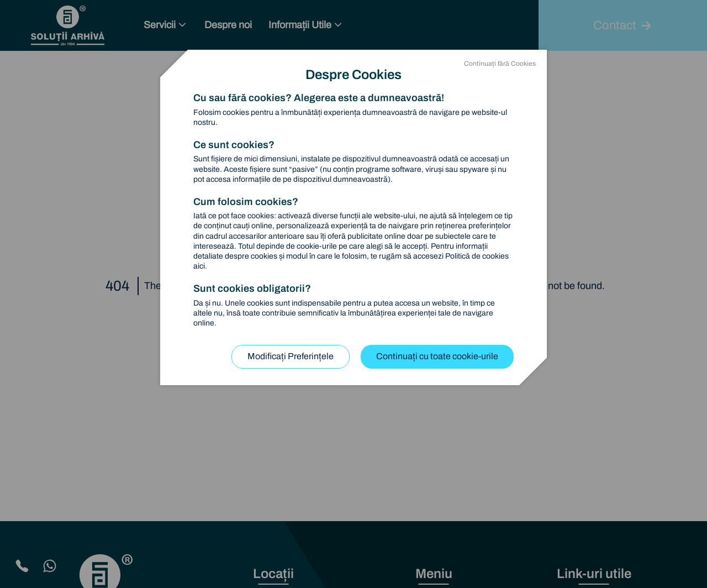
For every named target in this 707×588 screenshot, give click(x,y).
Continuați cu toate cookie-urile (437, 356)
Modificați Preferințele (291, 356)
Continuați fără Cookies (500, 64)
